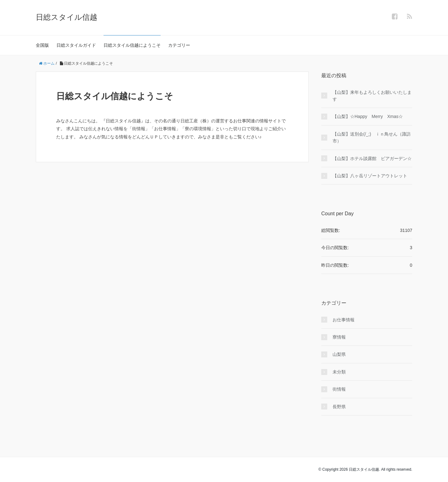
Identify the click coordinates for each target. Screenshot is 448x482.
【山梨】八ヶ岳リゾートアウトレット (370, 176)
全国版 (42, 45)
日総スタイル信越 (67, 17)
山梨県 (339, 354)
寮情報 (339, 337)
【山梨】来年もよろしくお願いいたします (372, 96)
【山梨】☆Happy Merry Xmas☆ (368, 116)
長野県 (339, 407)
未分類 (339, 372)
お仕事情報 (344, 320)
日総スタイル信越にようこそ (132, 45)
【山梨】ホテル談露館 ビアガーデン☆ (372, 158)
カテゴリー (179, 45)
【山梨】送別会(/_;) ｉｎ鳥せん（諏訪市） (372, 137)
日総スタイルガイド (76, 45)
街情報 (339, 389)
